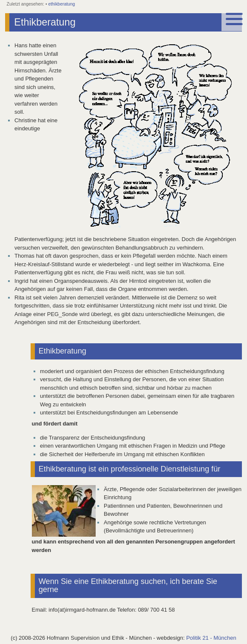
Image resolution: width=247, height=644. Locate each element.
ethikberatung (61, 4)
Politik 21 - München (211, 638)
